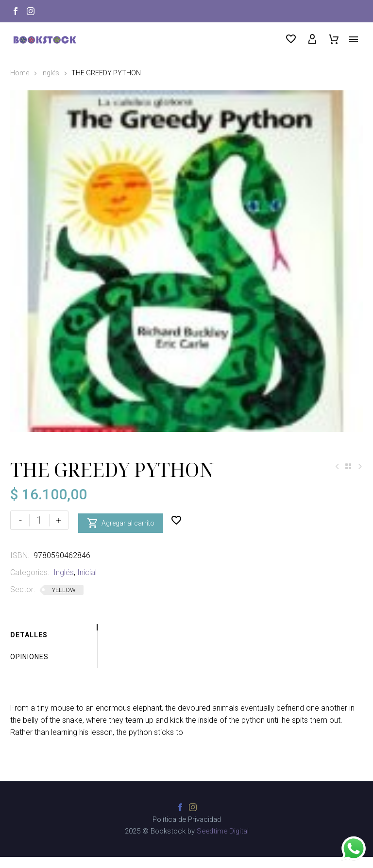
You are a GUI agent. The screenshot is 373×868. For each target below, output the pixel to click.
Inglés (50, 73)
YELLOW (64, 601)
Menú (354, 39)
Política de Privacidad (187, 831)
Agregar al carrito (121, 531)
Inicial (87, 584)
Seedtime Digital (223, 842)
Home (20, 73)
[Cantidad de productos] (39, 531)
